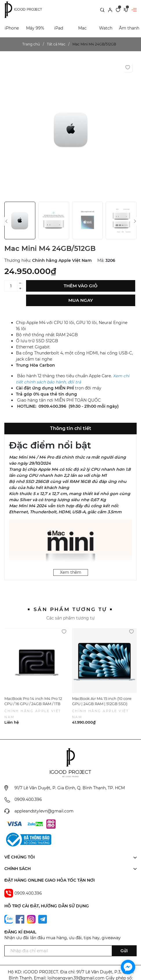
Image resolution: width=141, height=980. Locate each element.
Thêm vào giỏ (81, 286)
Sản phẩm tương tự (70, 609)
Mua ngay (81, 300)
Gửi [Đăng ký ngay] (124, 951)
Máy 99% (35, 28)
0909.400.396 (28, 799)
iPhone (12, 28)
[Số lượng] (11, 286)
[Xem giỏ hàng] (126, 10)
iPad (59, 28)
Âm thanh (129, 28)
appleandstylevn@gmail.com (44, 811)
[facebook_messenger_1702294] (128, 967)
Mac (82, 28)
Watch (106, 28)
